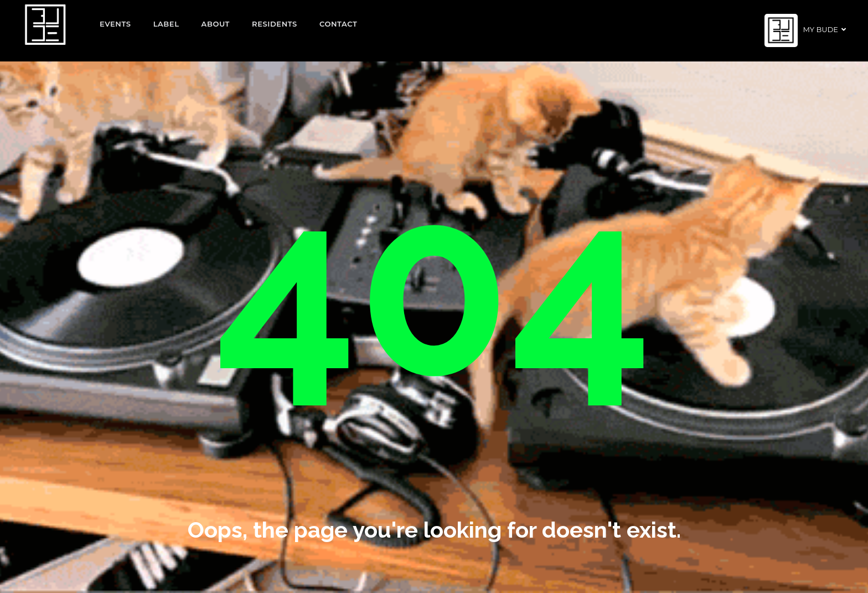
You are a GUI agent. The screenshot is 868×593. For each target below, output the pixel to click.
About (216, 24)
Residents (275, 24)
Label (166, 24)
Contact (339, 24)
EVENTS (115, 24)
